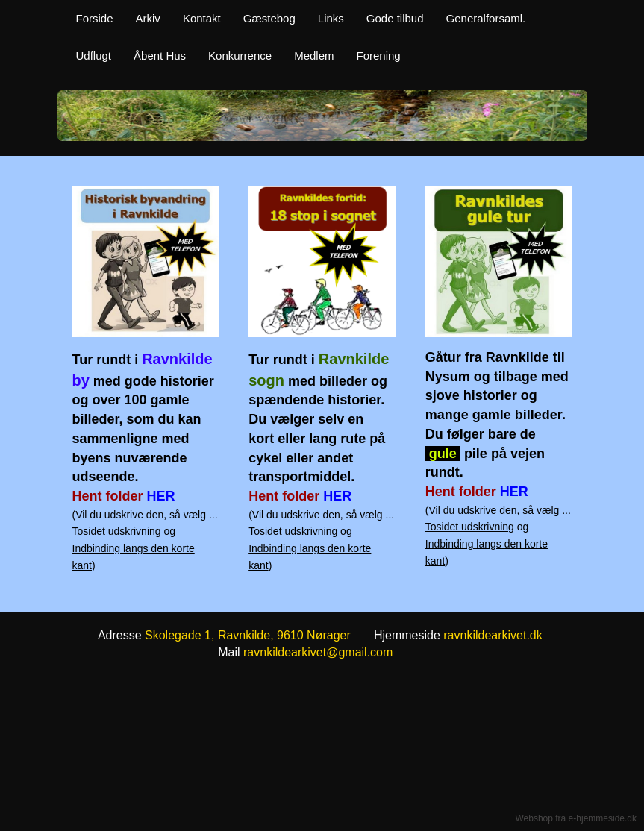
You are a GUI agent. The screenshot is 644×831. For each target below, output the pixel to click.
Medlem (314, 56)
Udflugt (94, 56)
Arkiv (148, 18)
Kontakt (202, 18)
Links (331, 18)
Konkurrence (240, 56)
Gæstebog (269, 18)
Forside (95, 18)
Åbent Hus (160, 56)
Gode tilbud (395, 18)
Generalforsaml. (486, 18)
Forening (379, 56)
